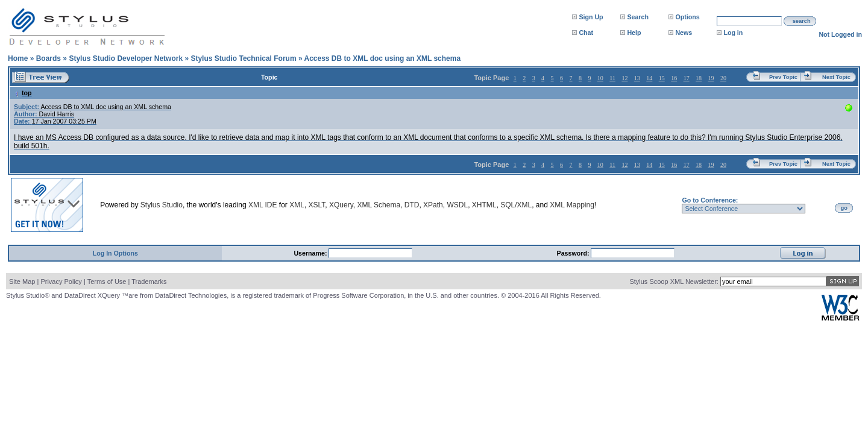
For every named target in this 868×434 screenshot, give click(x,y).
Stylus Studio (162, 205)
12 (624, 78)
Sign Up (591, 17)
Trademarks (149, 281)
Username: (311, 253)
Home (18, 58)
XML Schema (379, 205)
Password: (574, 253)
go (844, 208)
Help (634, 33)
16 (674, 78)
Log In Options (115, 253)
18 (699, 78)
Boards (49, 58)
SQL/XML (516, 205)
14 (649, 78)
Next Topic (836, 77)
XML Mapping (572, 205)
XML (297, 205)
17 (687, 78)
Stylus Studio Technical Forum (243, 58)
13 (637, 78)
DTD (412, 205)
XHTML (484, 205)
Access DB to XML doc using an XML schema (382, 58)
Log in (733, 33)
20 (723, 78)
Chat (586, 33)
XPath (433, 205)
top (23, 93)
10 (600, 78)
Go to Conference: (710, 200)
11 (612, 78)
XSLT (317, 205)
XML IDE (263, 205)
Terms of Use (107, 281)
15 (662, 78)
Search (638, 17)
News (684, 33)
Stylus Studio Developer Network (126, 58)
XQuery (341, 205)
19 (711, 78)
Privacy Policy (61, 281)
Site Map (22, 281)
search (802, 21)
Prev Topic (783, 77)
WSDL (457, 205)
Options (687, 17)
